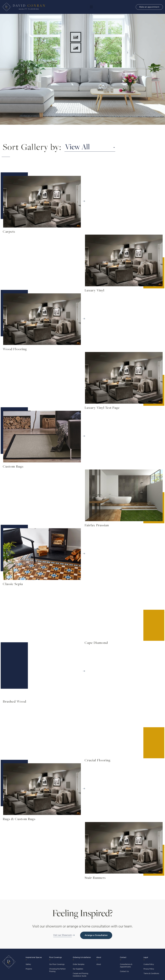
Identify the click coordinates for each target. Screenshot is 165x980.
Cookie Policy (149, 964)
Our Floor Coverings (57, 964)
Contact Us (124, 971)
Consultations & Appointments (126, 966)
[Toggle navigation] (91, 7)
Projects (29, 969)
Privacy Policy (149, 969)
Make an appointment (149, 7)
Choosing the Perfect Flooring (57, 970)
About (99, 964)
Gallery (28, 964)
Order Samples (79, 964)
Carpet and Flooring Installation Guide (80, 975)
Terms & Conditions (151, 973)
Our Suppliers (78, 969)
